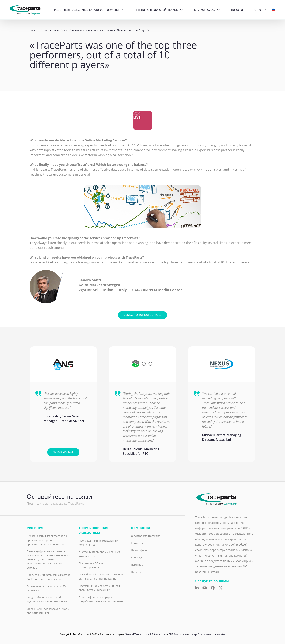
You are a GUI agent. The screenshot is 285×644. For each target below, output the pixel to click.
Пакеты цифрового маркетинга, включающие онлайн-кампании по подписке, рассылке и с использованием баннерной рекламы (48, 559)
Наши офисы (139, 550)
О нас (258, 10)
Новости (237, 10)
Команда (136, 557)
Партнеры (137, 565)
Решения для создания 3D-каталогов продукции (86, 10)
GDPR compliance (178, 634)
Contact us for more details (142, 315)
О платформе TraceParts (146, 536)
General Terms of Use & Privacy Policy (146, 634)
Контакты (137, 543)
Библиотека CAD (205, 10)
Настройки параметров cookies (208, 634)
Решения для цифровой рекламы (156, 10)
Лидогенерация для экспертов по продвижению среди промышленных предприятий (47, 540)
